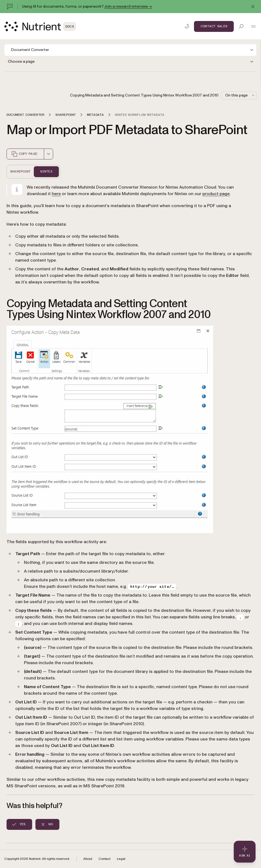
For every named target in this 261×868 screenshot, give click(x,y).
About (88, 859)
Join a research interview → (128, 6)
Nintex (46, 171)
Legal (121, 859)
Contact (104, 859)
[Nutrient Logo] (40, 26)
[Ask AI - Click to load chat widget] (245, 852)
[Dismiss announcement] (253, 7)
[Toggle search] (241, 26)
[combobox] (48, 154)
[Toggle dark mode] (187, 26)
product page (216, 194)
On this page (240, 95)
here (56, 194)
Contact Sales (214, 26)
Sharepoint (20, 171)
